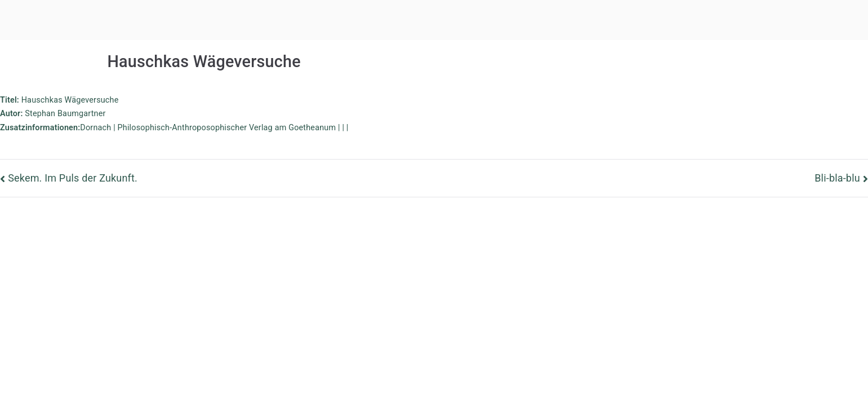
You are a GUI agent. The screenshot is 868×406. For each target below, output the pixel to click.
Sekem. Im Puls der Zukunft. (73, 178)
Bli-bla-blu (837, 178)
